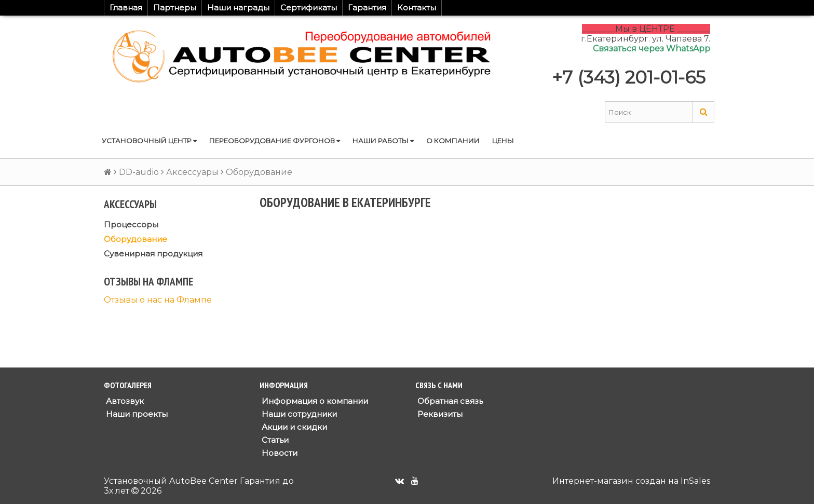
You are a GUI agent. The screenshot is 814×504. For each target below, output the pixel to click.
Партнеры (175, 8)
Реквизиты (439, 414)
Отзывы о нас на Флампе (158, 300)
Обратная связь (449, 401)
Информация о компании (314, 401)
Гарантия (367, 8)
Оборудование (135, 239)
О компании (453, 141)
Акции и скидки (293, 427)
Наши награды (238, 8)
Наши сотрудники (298, 414)
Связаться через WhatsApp (652, 49)
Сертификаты (309, 8)
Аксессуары (192, 172)
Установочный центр (149, 141)
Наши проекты (136, 414)
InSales (695, 481)
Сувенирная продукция (153, 254)
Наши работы (383, 141)
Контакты (417, 8)
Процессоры (131, 224)
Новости (279, 453)
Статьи (274, 440)
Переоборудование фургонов (275, 141)
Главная (126, 8)
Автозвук (124, 401)
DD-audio (139, 172)
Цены (503, 141)
